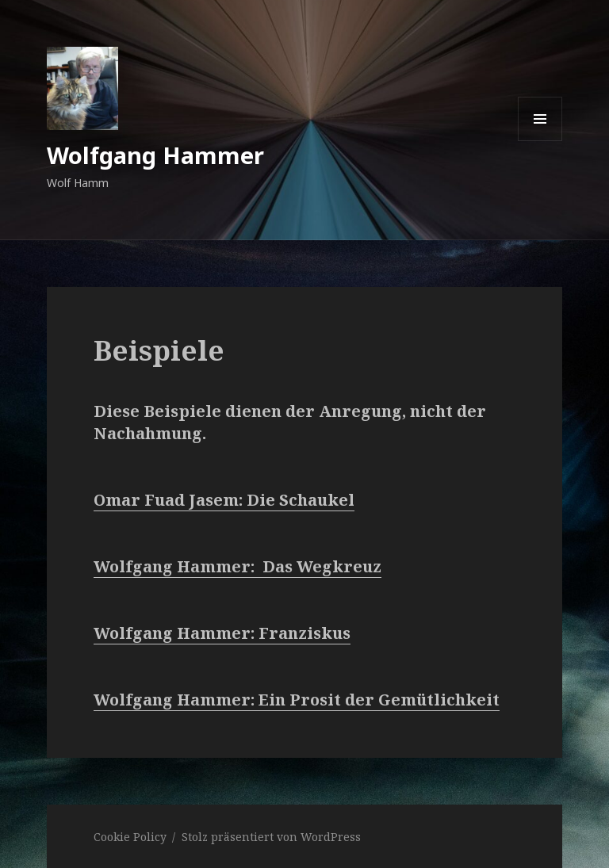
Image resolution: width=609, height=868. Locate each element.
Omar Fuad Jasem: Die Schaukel (224, 500)
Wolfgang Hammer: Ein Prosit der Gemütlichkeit (297, 700)
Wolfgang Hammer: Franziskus (222, 633)
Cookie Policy (130, 837)
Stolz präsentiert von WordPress (271, 837)
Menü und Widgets (540, 141)
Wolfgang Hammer (155, 155)
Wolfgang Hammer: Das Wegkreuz (237, 566)
